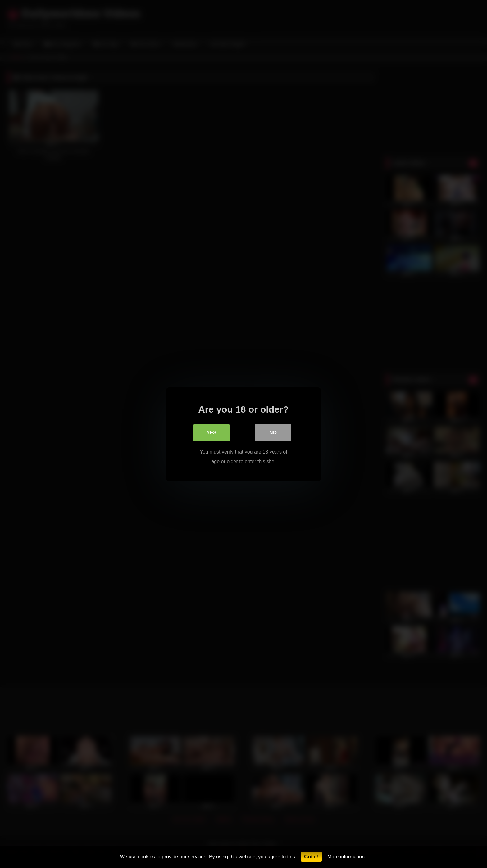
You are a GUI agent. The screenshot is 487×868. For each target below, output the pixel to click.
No (273, 432)
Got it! (311, 857)
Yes (212, 432)
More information (346, 857)
